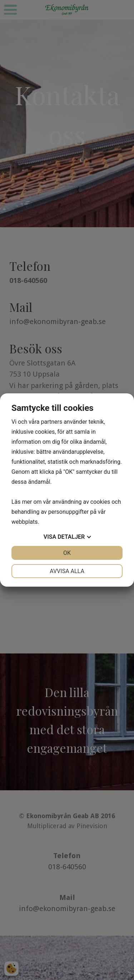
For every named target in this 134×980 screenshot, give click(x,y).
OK (67, 553)
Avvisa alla (67, 571)
